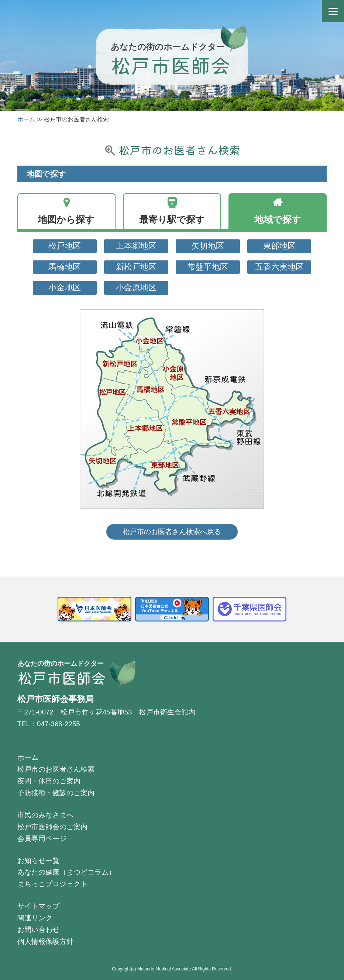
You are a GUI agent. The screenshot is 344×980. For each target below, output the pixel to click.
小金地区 (65, 288)
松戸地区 (65, 246)
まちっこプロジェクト (52, 884)
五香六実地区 (279, 267)
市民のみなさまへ (45, 815)
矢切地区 (208, 246)
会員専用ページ (42, 839)
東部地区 (279, 246)
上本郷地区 (136, 246)
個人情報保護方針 (45, 941)
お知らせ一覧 (38, 861)
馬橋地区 (65, 267)
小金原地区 (136, 288)
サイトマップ (38, 906)
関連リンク (35, 918)
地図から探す (66, 219)
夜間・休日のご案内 (49, 781)
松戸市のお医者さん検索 (56, 769)
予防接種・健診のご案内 (56, 793)
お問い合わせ (38, 930)
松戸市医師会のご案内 (52, 827)
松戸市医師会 (171, 65)
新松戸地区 (136, 267)
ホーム (26, 119)
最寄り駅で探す (172, 219)
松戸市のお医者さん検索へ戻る (172, 532)
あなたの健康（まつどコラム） (66, 872)
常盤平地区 (208, 267)
